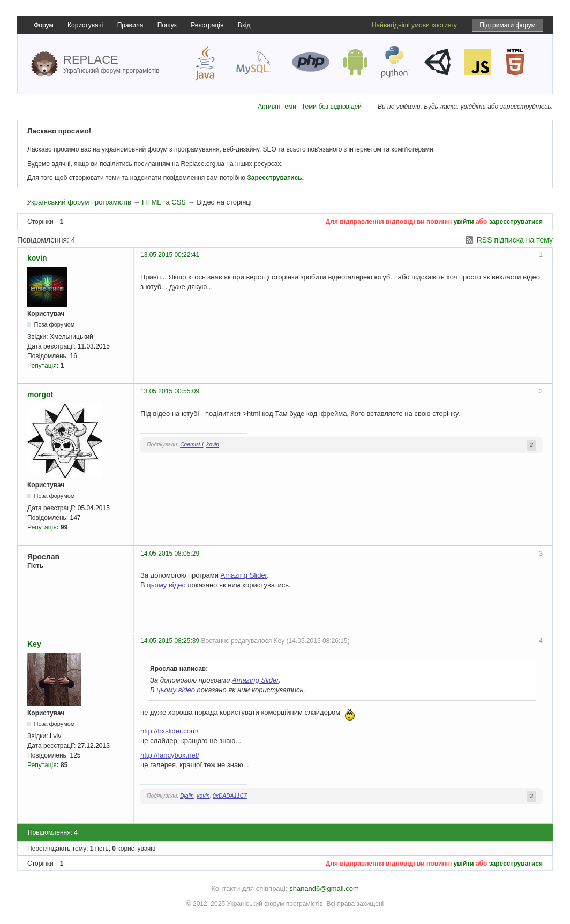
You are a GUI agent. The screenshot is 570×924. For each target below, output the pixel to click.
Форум (43, 25)
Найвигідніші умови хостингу (414, 25)
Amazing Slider (244, 575)
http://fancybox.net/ (170, 755)
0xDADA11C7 (230, 796)
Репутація (42, 366)
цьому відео (166, 585)
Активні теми (277, 107)
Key (34, 644)
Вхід (244, 25)
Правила (130, 25)
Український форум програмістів (79, 202)
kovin (37, 258)
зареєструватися (516, 222)
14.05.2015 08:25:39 (170, 641)
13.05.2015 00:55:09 (170, 391)
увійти (464, 222)
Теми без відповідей (332, 107)
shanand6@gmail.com (324, 888)
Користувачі (85, 25)
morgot (40, 395)
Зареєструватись (274, 178)
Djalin (187, 796)
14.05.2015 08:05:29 (170, 554)
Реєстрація (207, 25)
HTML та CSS (164, 202)
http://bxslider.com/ (169, 731)
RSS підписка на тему (515, 240)
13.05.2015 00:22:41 (170, 255)
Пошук (167, 25)
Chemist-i (192, 445)
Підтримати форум (508, 25)
